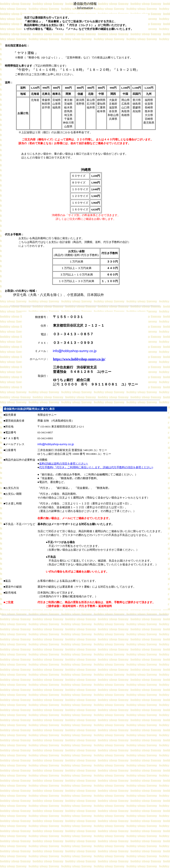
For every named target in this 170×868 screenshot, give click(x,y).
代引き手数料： (14, 234)
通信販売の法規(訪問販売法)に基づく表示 (29, 409)
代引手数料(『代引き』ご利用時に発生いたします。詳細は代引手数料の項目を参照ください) (96, 467)
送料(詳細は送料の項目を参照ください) (64, 464)
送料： (9, 82)
